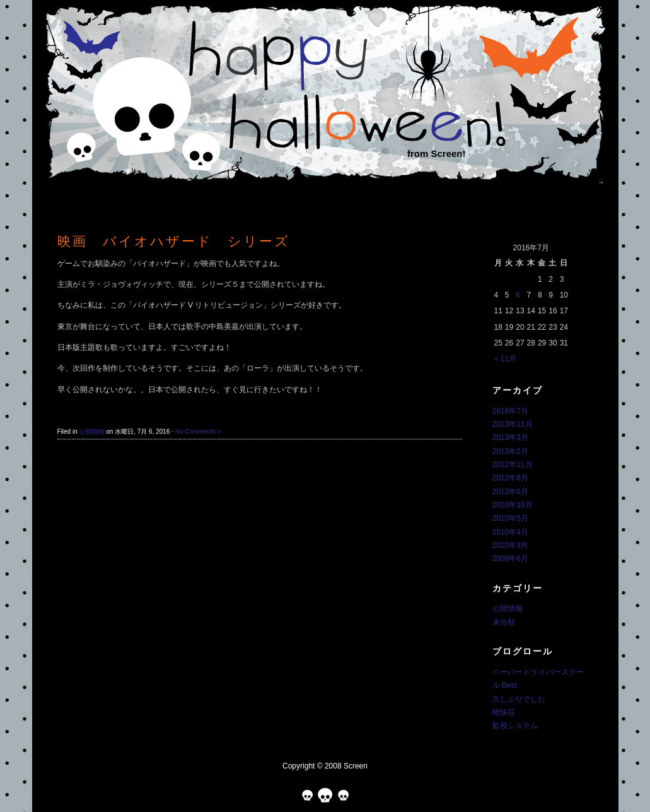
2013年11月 (513, 424)
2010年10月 (513, 505)
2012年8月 (510, 478)
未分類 (504, 622)
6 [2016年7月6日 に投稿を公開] (518, 295)
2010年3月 (510, 545)
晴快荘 (504, 712)
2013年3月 (510, 438)
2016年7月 (510, 411)
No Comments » (198, 432)
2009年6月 (510, 559)
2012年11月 (513, 465)
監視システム (515, 726)
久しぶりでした (519, 699)
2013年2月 (510, 451)
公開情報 (92, 432)
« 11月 (505, 359)
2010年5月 (510, 518)
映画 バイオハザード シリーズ (174, 241)
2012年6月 (510, 492)
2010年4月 (510, 532)
